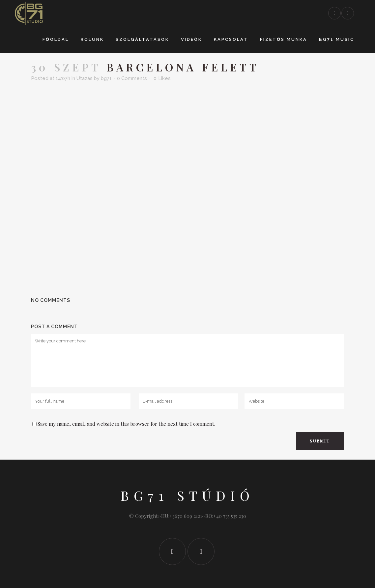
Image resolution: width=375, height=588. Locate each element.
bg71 (106, 78)
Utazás (85, 78)
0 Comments (132, 78)
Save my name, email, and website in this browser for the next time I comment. (126, 424)
